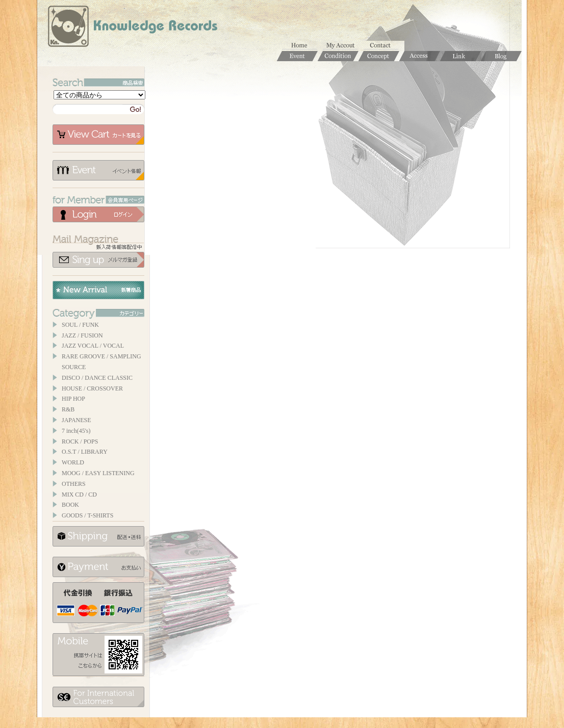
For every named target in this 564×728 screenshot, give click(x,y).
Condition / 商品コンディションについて (338, 56)
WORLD (73, 462)
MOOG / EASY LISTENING (98, 473)
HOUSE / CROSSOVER (92, 388)
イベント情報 (98, 170)
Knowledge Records (132, 28)
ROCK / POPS (80, 441)
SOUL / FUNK (80, 325)
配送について (98, 536)
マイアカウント (343, 46)
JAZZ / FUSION (82, 335)
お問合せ (384, 46)
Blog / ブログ (501, 56)
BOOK (70, 505)
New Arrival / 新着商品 (98, 290)
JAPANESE (76, 420)
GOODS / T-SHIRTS (87, 515)
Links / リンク (460, 56)
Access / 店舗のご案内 (420, 56)
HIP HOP (73, 399)
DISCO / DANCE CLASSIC (97, 378)
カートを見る (98, 135)
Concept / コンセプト (379, 56)
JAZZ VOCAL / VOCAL (93, 346)
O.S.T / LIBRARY (85, 452)
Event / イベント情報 (297, 56)
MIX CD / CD (79, 495)
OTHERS (74, 484)
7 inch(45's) (76, 431)
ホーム (302, 46)
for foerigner (98, 697)
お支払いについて (98, 567)
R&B (68, 409)
